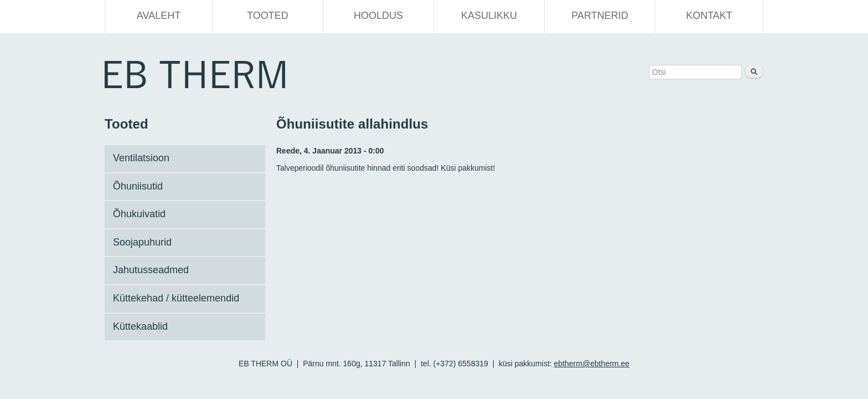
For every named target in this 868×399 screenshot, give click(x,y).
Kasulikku (489, 16)
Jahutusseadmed (151, 270)
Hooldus (378, 16)
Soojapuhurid (142, 242)
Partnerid (600, 16)
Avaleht (159, 16)
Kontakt (709, 16)
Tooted (268, 16)
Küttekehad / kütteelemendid (176, 298)
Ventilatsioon (141, 158)
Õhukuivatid (139, 214)
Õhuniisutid (138, 186)
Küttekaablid (140, 326)
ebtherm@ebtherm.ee (592, 364)
